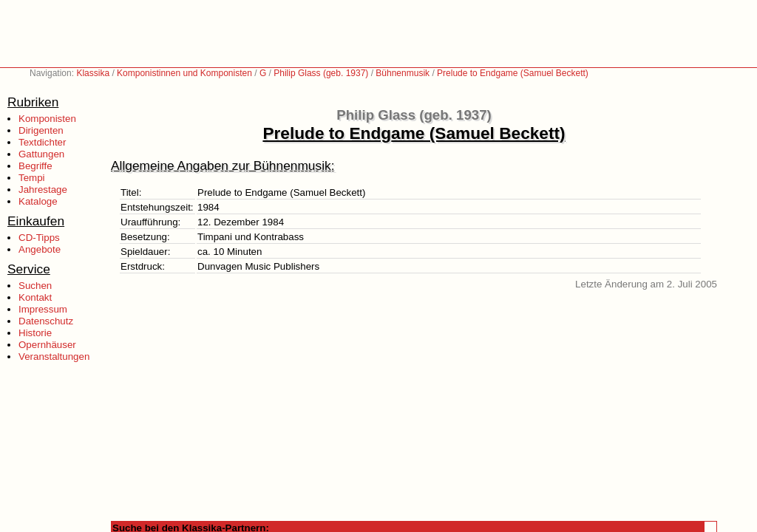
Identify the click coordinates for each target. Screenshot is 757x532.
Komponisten (47, 119)
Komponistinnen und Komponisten (184, 73)
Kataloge (38, 201)
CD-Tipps (39, 238)
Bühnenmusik (403, 73)
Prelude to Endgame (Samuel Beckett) (513, 73)
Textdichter (42, 142)
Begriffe (35, 166)
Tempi (32, 178)
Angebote (40, 249)
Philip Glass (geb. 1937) (321, 73)
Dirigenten (41, 130)
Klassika (93, 73)
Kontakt (35, 297)
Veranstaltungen (54, 357)
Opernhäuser (47, 345)
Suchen (35, 286)
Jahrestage (43, 190)
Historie (35, 333)
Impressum (43, 309)
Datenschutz (46, 321)
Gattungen (41, 154)
